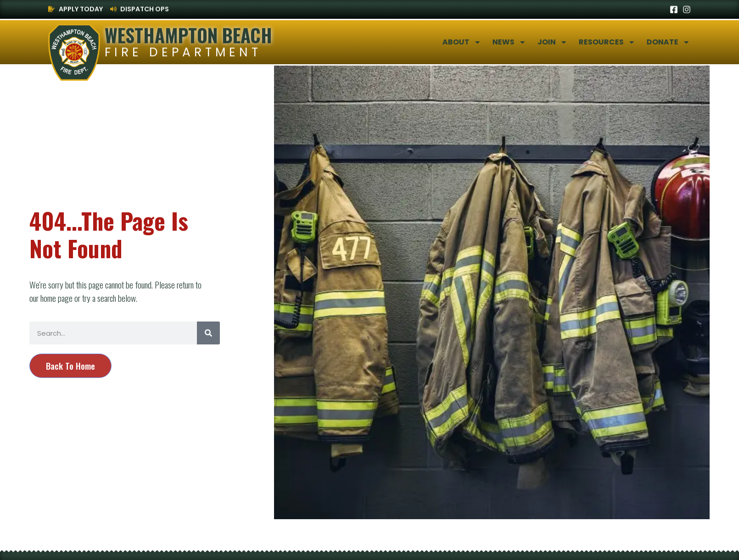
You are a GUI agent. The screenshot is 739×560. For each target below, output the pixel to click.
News (522, 42)
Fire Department (183, 53)
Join (565, 42)
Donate (681, 42)
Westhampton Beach (188, 34)
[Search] (208, 333)
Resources (620, 42)
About (475, 42)
